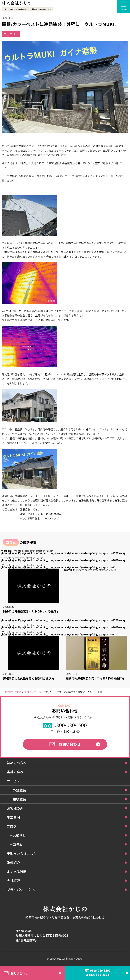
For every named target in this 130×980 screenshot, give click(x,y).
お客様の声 (15, 808)
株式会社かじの (74, 959)
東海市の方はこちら (22, 854)
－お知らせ (18, 835)
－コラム (16, 844)
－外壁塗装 (18, 790)
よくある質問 (17, 872)
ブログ (12, 826)
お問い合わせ (65, 744)
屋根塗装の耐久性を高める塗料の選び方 (29, 678)
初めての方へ (17, 763)
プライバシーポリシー (23, 890)
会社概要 (13, 881)
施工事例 (13, 817)
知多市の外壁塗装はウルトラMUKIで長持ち (31, 611)
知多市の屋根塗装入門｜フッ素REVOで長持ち (95, 678)
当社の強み (15, 772)
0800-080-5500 (65, 725)
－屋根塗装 (18, 799)
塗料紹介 (13, 863)
